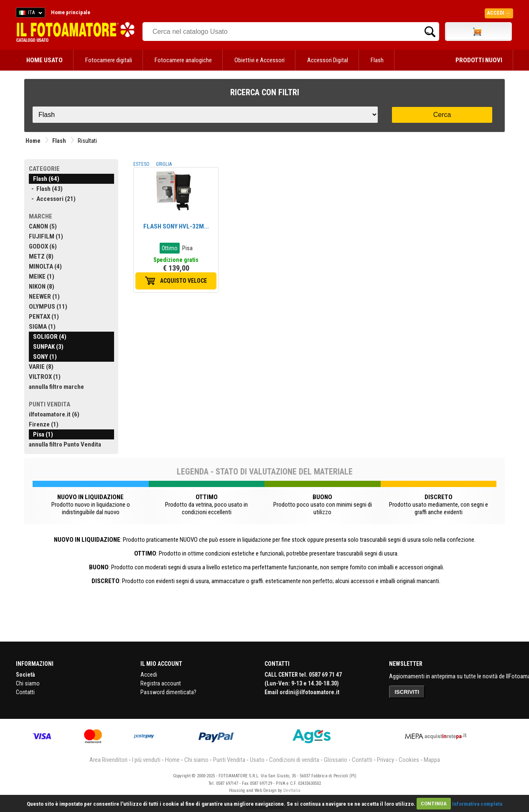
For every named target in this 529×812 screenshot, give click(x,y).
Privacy (385, 760)
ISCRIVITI (407, 692)
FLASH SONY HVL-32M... (176, 226)
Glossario (336, 760)
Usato (257, 760)
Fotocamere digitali (109, 60)
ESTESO (141, 164)
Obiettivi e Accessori (259, 60)
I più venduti (146, 760)
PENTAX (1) (44, 317)
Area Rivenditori (108, 760)
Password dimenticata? (168, 692)
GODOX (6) (43, 246)
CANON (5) (43, 226)
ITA (29, 14)
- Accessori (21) (52, 199)
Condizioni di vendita (294, 760)
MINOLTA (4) (45, 266)
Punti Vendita (229, 760)
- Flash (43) (46, 189)
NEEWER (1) (44, 297)
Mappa (432, 760)
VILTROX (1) (45, 377)
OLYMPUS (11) (48, 307)
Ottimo (170, 248)
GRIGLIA (164, 164)
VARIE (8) (41, 367)
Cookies (409, 760)
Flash (377, 60)
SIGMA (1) (42, 327)
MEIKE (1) (42, 277)
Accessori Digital (328, 60)
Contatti (25, 692)
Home (33, 141)
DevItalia (292, 790)
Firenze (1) (44, 424)
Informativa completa (477, 803)
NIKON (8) (42, 287)
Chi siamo (28, 683)
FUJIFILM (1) (46, 236)
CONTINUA (434, 803)
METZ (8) (41, 256)
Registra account (161, 683)
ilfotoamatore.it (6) (54, 414)
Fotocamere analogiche (183, 60)
